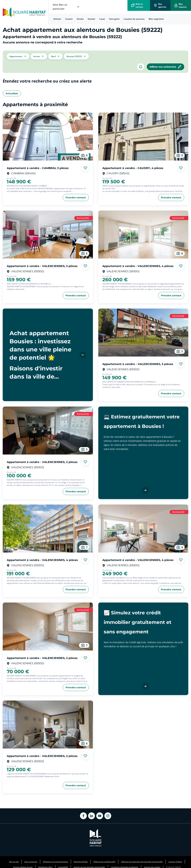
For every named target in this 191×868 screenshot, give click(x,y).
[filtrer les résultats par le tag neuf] (55, 56)
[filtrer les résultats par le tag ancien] (39, 56)
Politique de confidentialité (104, 861)
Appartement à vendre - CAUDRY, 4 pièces (133, 168)
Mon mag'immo (156, 19)
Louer (102, 19)
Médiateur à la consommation (56, 861)
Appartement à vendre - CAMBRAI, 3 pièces (38, 168)
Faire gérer (114, 19)
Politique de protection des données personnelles (142, 861)
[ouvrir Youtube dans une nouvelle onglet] (100, 816)
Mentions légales (81, 861)
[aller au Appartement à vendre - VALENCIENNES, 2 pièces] (48, 431)
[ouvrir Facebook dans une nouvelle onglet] (83, 816)
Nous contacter (31, 861)
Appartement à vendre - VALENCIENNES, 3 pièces (42, 266)
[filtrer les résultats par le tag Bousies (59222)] (76, 56)
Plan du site (14, 861)
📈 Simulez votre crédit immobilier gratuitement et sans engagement (138, 622)
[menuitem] (57, 19)
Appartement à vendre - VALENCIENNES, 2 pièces (42, 462)
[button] (18, 56)
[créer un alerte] (141, 67)
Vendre (80, 19)
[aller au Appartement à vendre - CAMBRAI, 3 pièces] (48, 137)
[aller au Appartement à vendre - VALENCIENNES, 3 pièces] (48, 235)
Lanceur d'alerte (175, 861)
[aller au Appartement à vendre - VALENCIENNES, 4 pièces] (143, 235)
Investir (69, 19)
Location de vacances (134, 19)
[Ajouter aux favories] (85, 168)
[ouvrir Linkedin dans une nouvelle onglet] (92, 816)
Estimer (92, 19)
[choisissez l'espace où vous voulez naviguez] (66, 7)
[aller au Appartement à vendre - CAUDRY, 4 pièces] (143, 137)
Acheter (57, 19)
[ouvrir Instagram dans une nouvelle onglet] (108, 816)
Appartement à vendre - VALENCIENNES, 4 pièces (138, 266)
